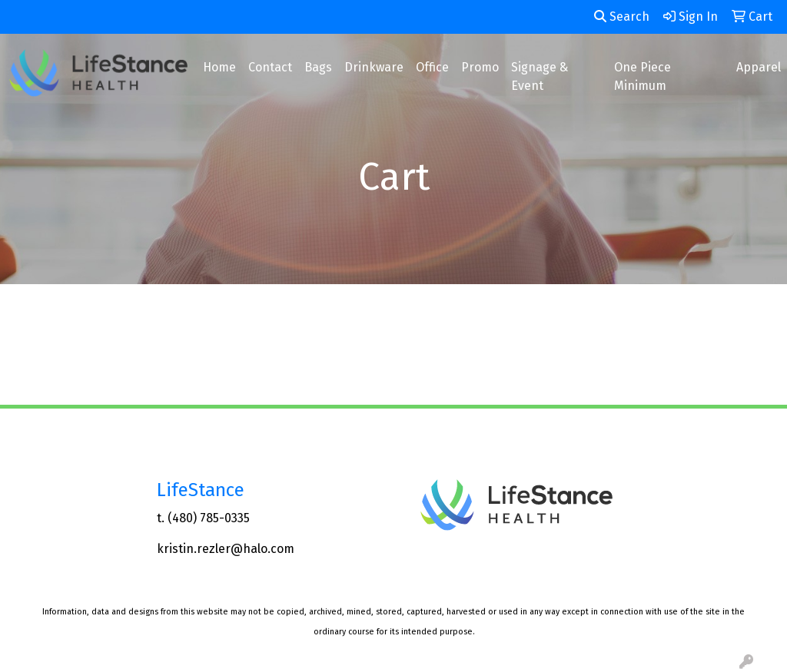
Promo (480, 67)
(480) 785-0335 (209, 518)
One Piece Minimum (643, 76)
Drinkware (374, 67)
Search (622, 17)
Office (432, 67)
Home (219, 67)
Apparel (759, 67)
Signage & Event (540, 76)
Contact (270, 67)
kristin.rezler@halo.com (226, 549)
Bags (318, 67)
